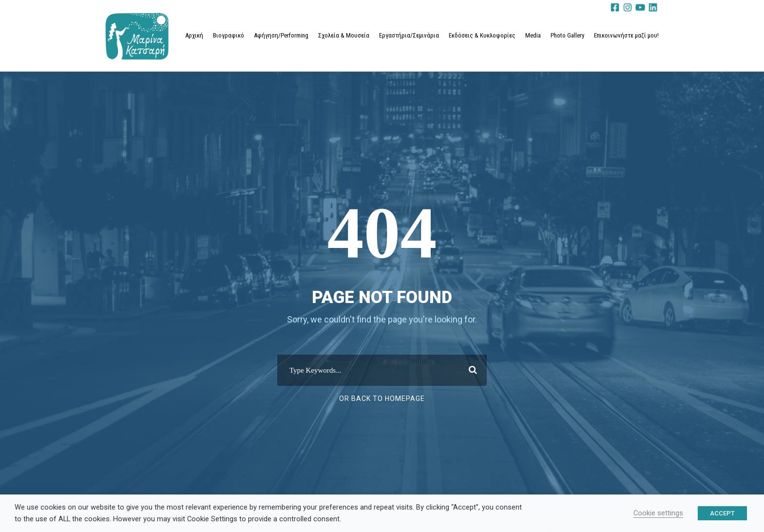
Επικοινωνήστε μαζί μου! (626, 35)
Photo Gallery (567, 35)
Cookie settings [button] (658, 513)
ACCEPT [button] (722, 513)
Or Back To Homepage (382, 399)
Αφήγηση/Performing (281, 35)
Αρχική (194, 35)
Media (533, 35)
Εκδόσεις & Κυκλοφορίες (482, 35)
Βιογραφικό (229, 35)
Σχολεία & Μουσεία (344, 35)
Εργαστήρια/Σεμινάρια (409, 35)
